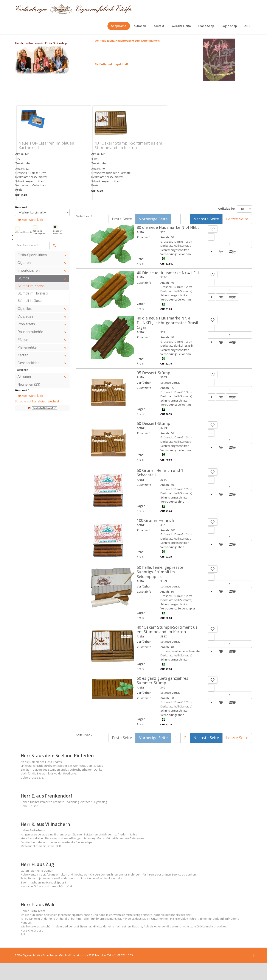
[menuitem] (119, 26)
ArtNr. (141, 249)
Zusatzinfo (23, 180)
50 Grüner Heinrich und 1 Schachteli (160, 490)
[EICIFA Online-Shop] (74, 9)
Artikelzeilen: (227, 226)
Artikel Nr (22, 171)
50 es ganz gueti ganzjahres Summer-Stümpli (162, 698)
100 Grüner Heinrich (155, 537)
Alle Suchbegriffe (24, 249)
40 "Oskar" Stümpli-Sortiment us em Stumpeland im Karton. (128, 162)
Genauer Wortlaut (57, 249)
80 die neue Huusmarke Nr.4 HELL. (168, 244)
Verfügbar (144, 400)
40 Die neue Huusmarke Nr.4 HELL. (169, 290)
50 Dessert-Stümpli (155, 440)
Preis (19, 207)
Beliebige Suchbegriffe (39, 249)
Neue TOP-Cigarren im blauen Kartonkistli (46, 162)
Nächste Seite (206, 236)
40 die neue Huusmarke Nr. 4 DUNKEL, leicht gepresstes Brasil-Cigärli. (168, 340)
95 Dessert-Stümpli (155, 390)
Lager (141, 275)
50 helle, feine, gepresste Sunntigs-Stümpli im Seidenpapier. (160, 589)
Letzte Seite (237, 236)
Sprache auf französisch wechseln (38, 418)
